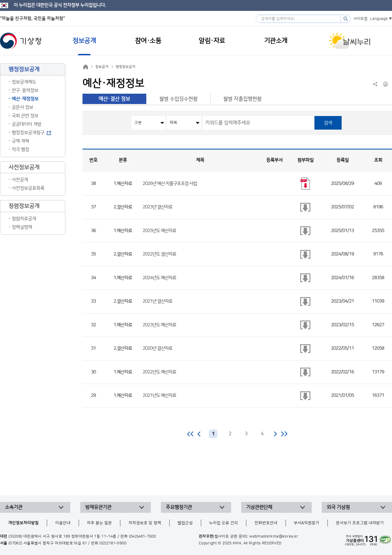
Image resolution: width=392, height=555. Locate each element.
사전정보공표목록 (28, 188)
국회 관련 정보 (25, 116)
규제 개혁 (20, 141)
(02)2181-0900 (113, 543)
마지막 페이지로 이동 (284, 434)
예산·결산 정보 (114, 99)
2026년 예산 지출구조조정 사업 (170, 184)
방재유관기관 (98, 507)
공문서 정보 (22, 107)
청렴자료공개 (24, 219)
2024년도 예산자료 (159, 278)
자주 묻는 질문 (99, 523)
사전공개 (20, 180)
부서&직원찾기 (307, 523)
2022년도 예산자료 (159, 372)
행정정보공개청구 (28, 133)
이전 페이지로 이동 (199, 434)
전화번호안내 (266, 523)
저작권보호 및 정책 (145, 523)
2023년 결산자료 (157, 207)
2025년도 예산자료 (159, 231)
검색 (328, 123)
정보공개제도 (24, 82)
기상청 (21, 41)
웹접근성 (185, 523)
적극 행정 (20, 150)
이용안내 (63, 523)
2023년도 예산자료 (159, 325)
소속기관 (14, 507)
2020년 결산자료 (157, 348)
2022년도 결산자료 (159, 254)
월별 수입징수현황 (178, 99)
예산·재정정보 (25, 99)
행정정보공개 (125, 67)
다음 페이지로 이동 (275, 434)
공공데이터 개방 (27, 124)
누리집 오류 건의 (223, 523)
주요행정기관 (179, 507)
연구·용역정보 (25, 90)
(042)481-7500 (143, 536)
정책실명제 (22, 227)
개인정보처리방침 (23, 523)
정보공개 (102, 67)
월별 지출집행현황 (242, 99)
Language (379, 19)
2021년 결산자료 (157, 301)
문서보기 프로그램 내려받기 (360, 523)
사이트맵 (360, 19)
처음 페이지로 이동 (191, 434)
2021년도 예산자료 (159, 395)
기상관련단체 (259, 507)
